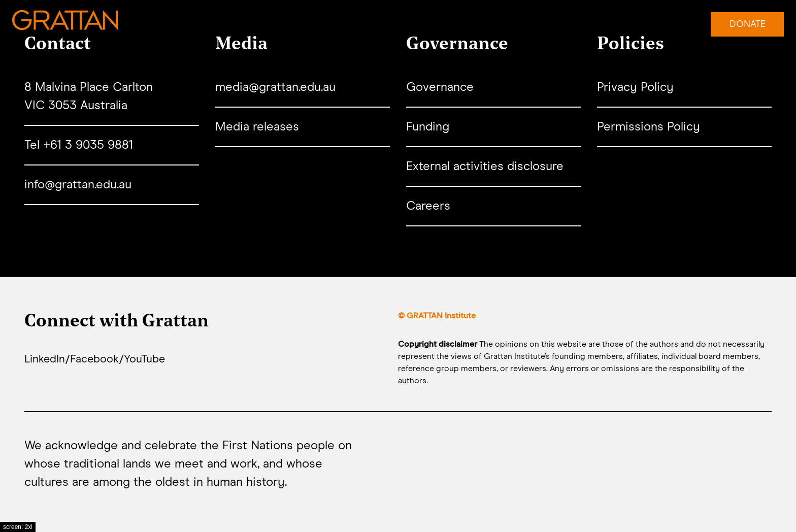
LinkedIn (47, 360)
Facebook (102, 360)
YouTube (156, 360)
